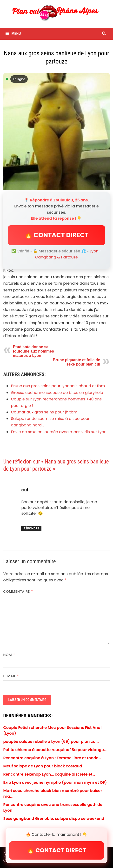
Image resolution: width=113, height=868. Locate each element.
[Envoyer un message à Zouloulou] (56, 131)
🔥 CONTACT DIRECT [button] (56, 235)
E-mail (11, 676)
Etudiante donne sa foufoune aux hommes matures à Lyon (33, 351)
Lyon (94, 251)
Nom (9, 655)
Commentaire (18, 592)
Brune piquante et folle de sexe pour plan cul (76, 362)
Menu (13, 34)
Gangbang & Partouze (56, 257)
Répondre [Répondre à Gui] (31, 528)
